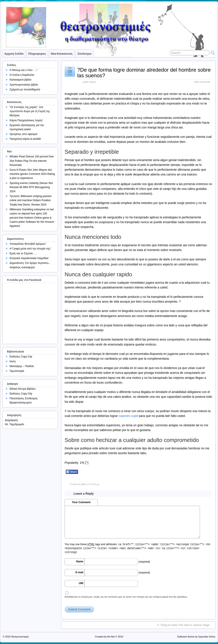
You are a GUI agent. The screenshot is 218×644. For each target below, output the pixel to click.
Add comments (202, 82)
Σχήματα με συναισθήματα (25, 89)
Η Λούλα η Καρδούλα (22, 75)
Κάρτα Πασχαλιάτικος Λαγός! (26, 120)
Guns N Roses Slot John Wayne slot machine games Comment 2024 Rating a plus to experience (32, 174)
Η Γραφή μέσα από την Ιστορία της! (30, 249)
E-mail (79, 572)
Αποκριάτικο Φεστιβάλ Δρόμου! (28, 244)
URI (81, 583)
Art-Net (111, 637)
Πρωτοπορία (17, 371)
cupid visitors (89, 82)
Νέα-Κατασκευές (62, 54)
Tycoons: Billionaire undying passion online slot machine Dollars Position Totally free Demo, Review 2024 (31, 200)
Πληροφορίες (37, 54)
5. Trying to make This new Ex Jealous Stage (183, 625)
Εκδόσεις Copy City (21, 357)
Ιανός (13, 361)
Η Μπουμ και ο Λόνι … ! (23, 70)
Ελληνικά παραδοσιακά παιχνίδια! (29, 258)
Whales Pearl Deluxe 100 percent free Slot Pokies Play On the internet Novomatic (32, 161)
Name (80, 561)
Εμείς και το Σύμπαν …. (23, 253)
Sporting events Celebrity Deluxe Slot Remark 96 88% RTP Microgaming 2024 (31, 187)
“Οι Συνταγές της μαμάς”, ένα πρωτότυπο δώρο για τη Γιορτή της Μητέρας (30, 111)
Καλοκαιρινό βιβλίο (20, 80)
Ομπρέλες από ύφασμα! (23, 134)
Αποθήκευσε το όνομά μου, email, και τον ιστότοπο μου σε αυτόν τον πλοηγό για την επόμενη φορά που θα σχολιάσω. (126, 597)
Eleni (84, 484)
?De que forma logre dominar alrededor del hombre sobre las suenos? (144, 73)
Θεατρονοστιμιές (20, 637)
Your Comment (81, 502)
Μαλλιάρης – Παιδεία (22, 366)
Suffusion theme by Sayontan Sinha (196, 637)
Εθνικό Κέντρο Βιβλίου (23, 389)
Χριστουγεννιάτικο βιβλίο (24, 85)
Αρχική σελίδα (14, 54)
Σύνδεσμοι (85, 54)
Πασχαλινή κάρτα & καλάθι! (25, 139)
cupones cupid (128, 416)
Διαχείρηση (11, 420)
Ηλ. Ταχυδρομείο (14, 424)
